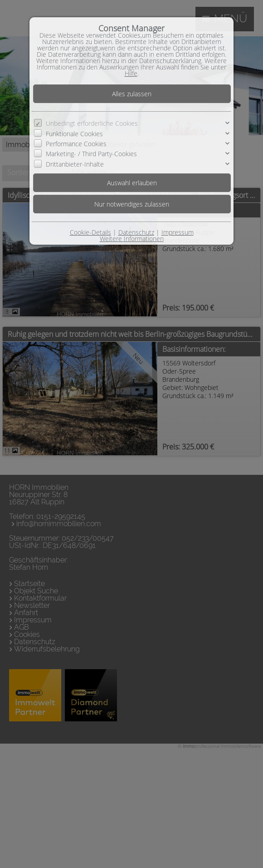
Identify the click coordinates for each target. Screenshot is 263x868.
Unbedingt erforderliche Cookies (92, 123)
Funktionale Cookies (74, 134)
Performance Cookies (76, 144)
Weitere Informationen (132, 239)
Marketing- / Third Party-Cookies (91, 154)
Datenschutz (136, 232)
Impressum (178, 232)
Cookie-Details (90, 232)
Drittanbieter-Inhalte (75, 164)
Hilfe (131, 73)
